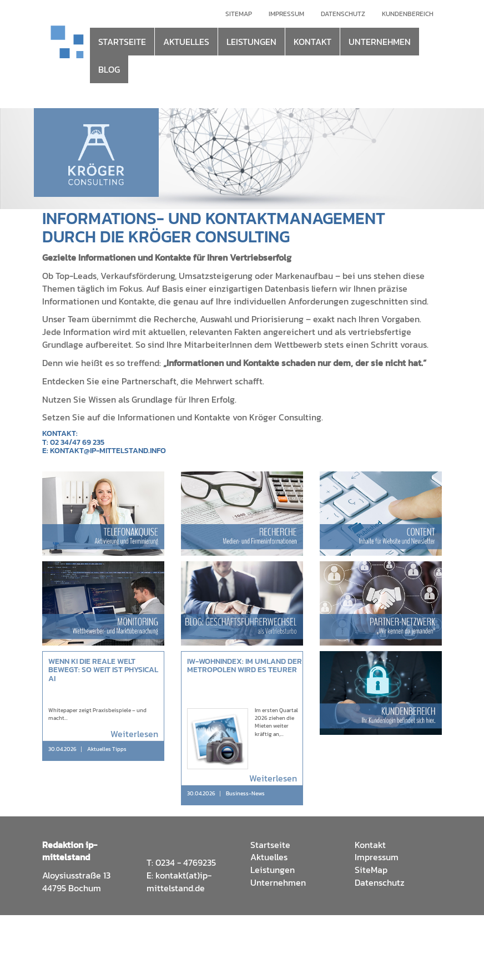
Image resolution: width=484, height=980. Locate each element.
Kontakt (370, 845)
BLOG (109, 69)
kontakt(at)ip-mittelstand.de (179, 882)
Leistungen (273, 870)
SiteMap (371, 870)
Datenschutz (343, 14)
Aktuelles (269, 857)
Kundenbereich (408, 14)
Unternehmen (278, 882)
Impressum (286, 14)
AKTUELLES (186, 42)
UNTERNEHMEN (380, 42)
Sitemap (239, 14)
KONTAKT (312, 42)
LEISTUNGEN (251, 42)
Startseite (270, 845)
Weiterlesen (134, 734)
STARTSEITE (122, 42)
